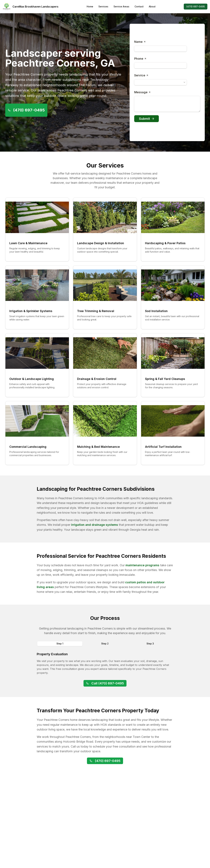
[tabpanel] (105, 663)
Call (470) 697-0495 (105, 683)
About (152, 6)
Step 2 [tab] (105, 644)
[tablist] (105, 644)
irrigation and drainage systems (95, 525)
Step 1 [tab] (60, 644)
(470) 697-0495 (196, 6)
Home (90, 6)
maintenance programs (142, 565)
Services (103, 6)
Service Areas (121, 6)
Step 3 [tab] (150, 644)
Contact (139, 6)
